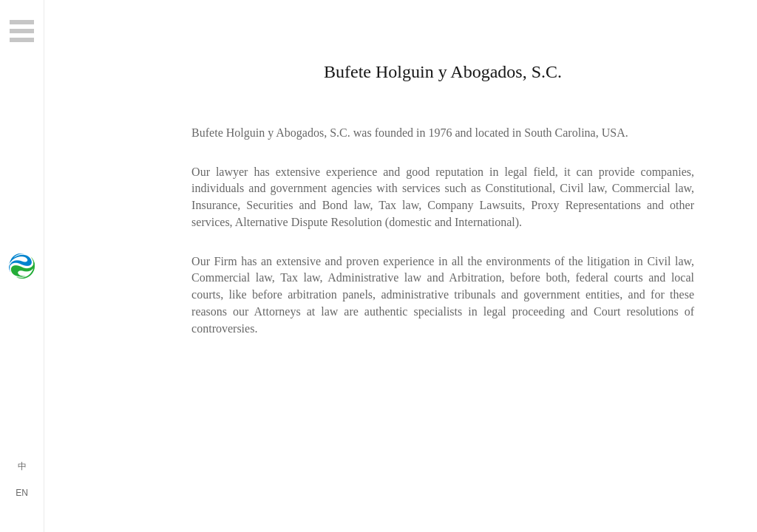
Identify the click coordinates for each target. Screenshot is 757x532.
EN (22, 493)
